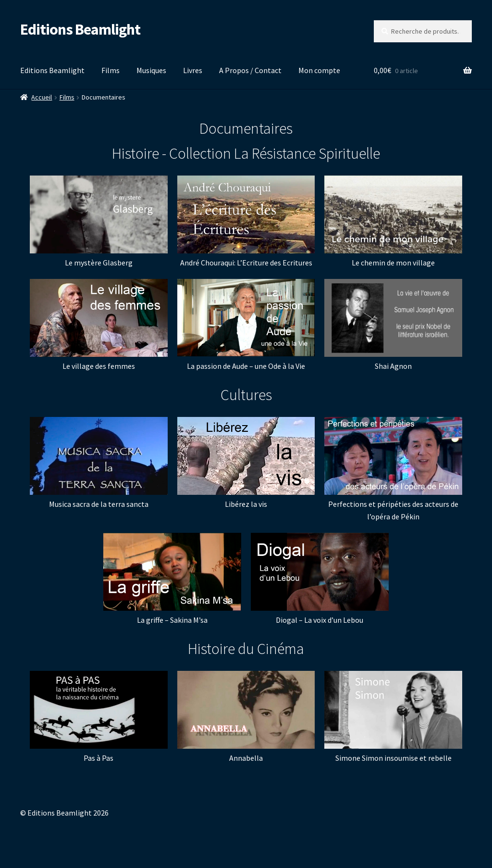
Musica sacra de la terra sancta (99, 504)
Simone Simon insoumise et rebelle (394, 758)
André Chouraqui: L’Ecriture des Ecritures (246, 263)
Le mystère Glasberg (99, 263)
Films (111, 70)
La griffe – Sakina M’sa (172, 620)
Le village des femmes (99, 366)
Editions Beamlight (80, 29)
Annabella (246, 758)
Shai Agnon (393, 366)
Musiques (151, 70)
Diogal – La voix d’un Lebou (320, 620)
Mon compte (319, 70)
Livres (193, 70)
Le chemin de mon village (393, 263)
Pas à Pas (98, 758)
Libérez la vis (246, 504)
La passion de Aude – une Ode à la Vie (246, 366)
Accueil (42, 97)
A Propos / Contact (250, 70)
